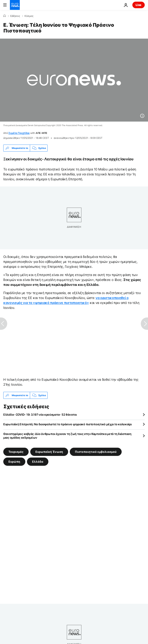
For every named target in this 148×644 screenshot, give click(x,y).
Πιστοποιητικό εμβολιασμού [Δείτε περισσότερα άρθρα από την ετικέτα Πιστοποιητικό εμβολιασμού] (96, 452)
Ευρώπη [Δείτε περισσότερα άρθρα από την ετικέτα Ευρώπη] (14, 462)
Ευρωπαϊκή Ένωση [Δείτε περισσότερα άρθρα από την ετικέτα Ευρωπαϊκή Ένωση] (49, 452)
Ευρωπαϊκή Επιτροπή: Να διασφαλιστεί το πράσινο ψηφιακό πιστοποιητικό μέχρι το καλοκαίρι (68, 424)
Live (139, 5)
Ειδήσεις (15, 16)
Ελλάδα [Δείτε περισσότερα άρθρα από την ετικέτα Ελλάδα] (38, 462)
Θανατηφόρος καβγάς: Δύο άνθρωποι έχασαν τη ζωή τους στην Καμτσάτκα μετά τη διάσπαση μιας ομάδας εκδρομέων (67, 436)
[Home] (5, 16)
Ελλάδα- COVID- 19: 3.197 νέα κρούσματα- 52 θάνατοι (40, 415)
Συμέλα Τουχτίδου (19, 133)
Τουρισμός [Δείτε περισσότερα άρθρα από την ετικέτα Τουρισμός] (16, 452)
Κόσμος (29, 16)
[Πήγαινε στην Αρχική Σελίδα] (15, 5)
